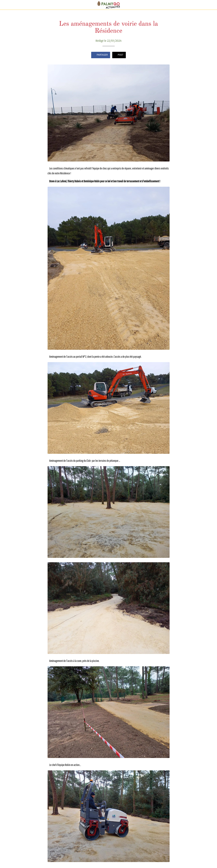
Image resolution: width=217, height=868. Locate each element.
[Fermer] (5, 5)
